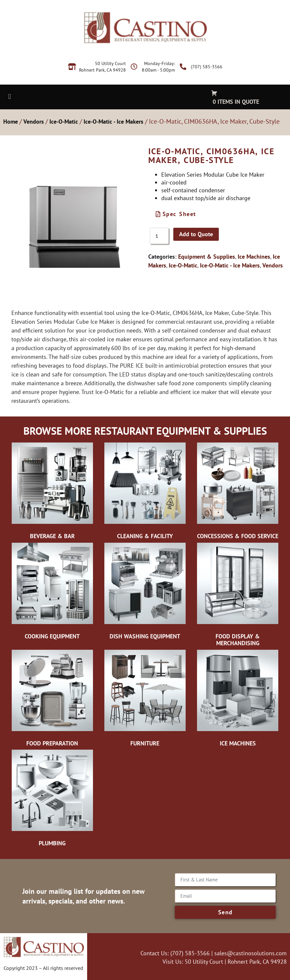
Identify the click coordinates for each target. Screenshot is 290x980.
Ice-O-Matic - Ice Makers (113, 122)
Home (11, 122)
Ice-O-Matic (64, 122)
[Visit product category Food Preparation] (52, 700)
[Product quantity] (159, 236)
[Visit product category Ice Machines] (238, 700)
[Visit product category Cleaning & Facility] (145, 493)
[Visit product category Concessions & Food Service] (238, 493)
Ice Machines (254, 257)
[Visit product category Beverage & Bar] (52, 493)
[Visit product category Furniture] (145, 700)
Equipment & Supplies (207, 257)
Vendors (34, 122)
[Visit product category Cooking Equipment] (52, 593)
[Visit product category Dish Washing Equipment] (145, 593)
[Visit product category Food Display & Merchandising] (238, 596)
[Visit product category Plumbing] (52, 800)
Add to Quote (196, 234)
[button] (10, 96)
